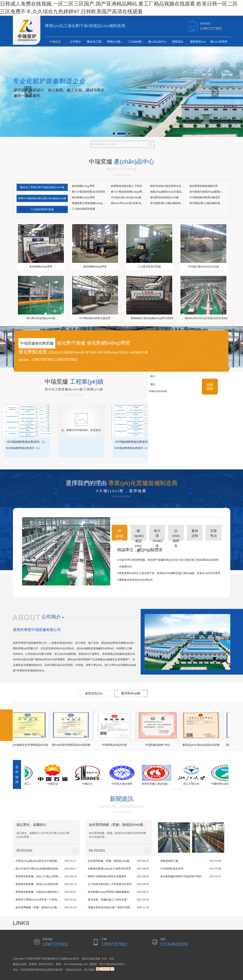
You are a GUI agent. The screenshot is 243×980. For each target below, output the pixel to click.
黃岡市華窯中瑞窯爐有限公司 (37, 630)
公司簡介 (76, 42)
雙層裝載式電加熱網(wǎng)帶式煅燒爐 (90, 203)
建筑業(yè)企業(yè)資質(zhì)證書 (202, 745)
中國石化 (88, 784)
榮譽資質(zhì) (198, 42)
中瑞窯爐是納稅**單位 (159, 745)
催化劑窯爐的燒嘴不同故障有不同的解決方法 (183, 876)
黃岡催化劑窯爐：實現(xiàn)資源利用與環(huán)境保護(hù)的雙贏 (38, 884)
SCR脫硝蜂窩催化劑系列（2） (136, 442)
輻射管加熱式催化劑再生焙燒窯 (168, 186)
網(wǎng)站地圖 (91, 959)
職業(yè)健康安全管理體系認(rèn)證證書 (29, 746)
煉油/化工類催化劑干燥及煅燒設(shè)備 (97, 42)
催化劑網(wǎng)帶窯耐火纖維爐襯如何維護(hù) (111, 892)
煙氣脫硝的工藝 (169, 861)
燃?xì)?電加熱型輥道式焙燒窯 (89, 192)
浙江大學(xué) (192, 784)
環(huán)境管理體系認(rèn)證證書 (72, 745)
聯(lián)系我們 (219, 42)
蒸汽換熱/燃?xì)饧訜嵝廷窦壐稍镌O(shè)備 (208, 203)
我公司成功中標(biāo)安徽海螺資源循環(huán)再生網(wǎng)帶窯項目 (38, 869)
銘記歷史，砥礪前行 (32, 825)
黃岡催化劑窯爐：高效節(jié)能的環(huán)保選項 (38, 892)
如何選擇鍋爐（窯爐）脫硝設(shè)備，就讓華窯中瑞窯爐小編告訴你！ (38, 907)
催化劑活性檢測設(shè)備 (164, 197)
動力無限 (90, 970)
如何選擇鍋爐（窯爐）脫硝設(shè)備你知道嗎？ (124, 825)
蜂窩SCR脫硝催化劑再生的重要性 (107, 876)
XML (112, 959)
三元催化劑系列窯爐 (137, 42)
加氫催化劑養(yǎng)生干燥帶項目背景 (109, 869)
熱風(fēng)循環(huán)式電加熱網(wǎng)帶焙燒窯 (168, 192)
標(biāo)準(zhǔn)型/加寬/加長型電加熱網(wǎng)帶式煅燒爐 (129, 203)
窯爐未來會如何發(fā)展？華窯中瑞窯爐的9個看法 (111, 907)
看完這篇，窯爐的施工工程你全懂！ (109, 900)
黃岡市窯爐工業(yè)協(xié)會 (158, 784)
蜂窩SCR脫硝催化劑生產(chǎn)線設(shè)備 (117, 42)
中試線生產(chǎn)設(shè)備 (126, 197)
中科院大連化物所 (123, 784)
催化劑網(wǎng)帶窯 (83, 186)
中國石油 (54, 784)
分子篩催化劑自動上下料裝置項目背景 (110, 884)
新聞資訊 (178, 42)
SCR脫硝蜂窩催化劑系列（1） (27, 442)
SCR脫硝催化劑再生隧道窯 (205, 197)
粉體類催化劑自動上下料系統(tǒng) (129, 186)
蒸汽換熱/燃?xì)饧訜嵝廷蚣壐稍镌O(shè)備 (168, 203)
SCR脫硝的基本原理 (172, 869)
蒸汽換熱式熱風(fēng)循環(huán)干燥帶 (208, 192)
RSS (105, 959)
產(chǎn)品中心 (157, 42)
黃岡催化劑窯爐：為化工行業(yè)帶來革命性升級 (38, 876)
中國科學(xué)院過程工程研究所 (227, 784)
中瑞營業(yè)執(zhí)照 (115, 745)
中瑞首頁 (55, 42)
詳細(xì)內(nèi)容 (171, 395)
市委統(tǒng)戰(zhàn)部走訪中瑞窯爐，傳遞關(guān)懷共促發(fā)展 (38, 861)
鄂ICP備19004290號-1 (112, 964)
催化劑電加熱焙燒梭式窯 (204, 186)
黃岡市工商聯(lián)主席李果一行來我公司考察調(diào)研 (38, 900)
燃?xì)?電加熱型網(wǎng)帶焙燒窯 (129, 192)
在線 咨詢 (210, 387)
